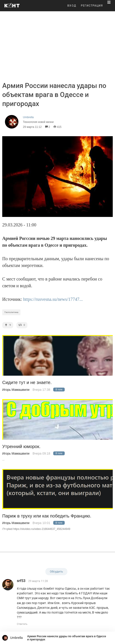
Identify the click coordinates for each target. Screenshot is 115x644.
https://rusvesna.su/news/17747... (53, 299)
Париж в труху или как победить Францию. (47, 516)
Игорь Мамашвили (16, 390)
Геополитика (11, 312)
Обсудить (56, 572)
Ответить (22, 624)
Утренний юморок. (21, 447)
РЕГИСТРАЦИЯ (92, 6)
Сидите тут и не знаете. (27, 383)
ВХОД (72, 6)
